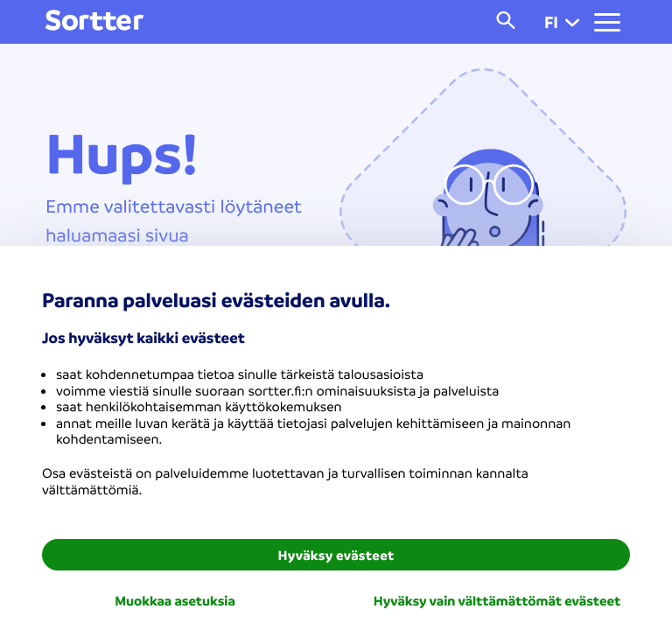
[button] (572, 22)
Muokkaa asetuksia (175, 600)
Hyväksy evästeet (336, 555)
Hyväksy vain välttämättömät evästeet (497, 600)
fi (562, 22)
